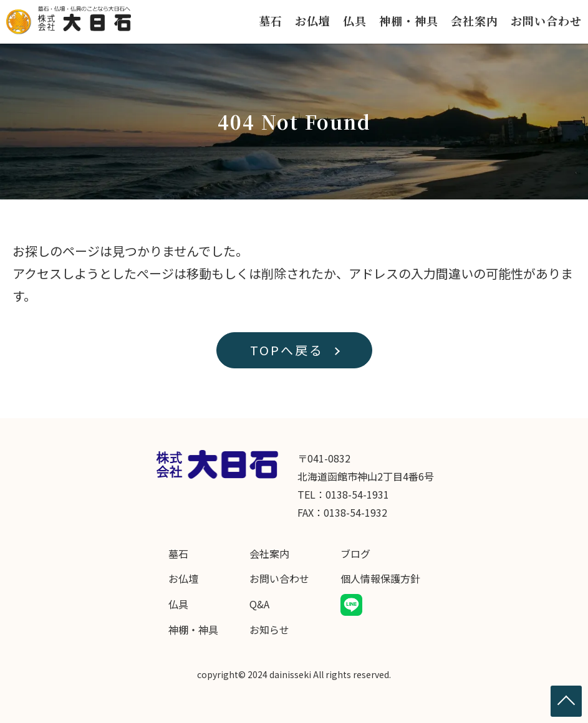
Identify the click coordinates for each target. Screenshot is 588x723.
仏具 (355, 21)
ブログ (355, 553)
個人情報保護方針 (380, 578)
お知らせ (269, 630)
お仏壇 (313, 21)
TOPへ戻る (287, 350)
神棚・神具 (409, 21)
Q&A (259, 604)
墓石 (271, 21)
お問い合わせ (546, 21)
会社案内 (475, 21)
